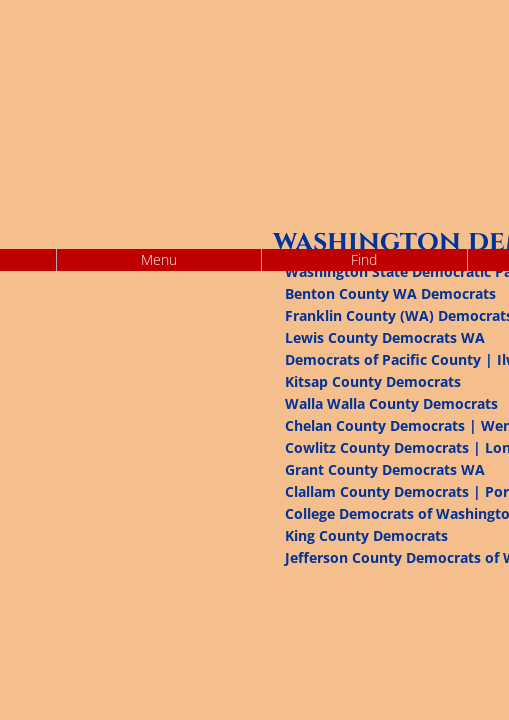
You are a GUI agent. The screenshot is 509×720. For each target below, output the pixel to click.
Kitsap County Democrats (373, 381)
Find (364, 259)
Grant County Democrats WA (385, 469)
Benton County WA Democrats (390, 293)
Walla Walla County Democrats (391, 403)
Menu (159, 259)
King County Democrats (366, 535)
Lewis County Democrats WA (385, 337)
